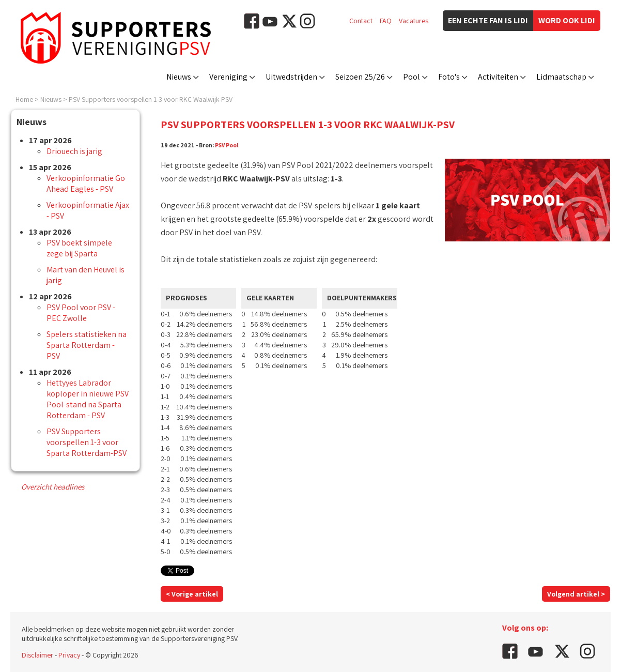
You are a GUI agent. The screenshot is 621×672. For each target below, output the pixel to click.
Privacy (69, 655)
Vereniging (228, 77)
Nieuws (179, 77)
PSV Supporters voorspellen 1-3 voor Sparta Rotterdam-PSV (87, 442)
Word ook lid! (567, 20)
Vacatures (414, 21)
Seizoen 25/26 (360, 77)
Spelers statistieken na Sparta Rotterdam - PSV (87, 345)
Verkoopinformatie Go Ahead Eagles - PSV (86, 184)
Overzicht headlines (53, 487)
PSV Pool (227, 145)
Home (24, 99)
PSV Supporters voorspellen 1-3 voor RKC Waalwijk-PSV (151, 99)
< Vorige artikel (192, 594)
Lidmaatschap (561, 77)
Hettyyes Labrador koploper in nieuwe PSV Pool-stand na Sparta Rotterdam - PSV (88, 399)
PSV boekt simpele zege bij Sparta (79, 248)
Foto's (449, 77)
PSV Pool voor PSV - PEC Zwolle (81, 313)
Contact (361, 21)
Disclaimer (37, 655)
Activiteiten (498, 77)
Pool (412, 77)
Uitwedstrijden (291, 77)
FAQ (386, 21)
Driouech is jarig (74, 151)
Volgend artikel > (576, 594)
